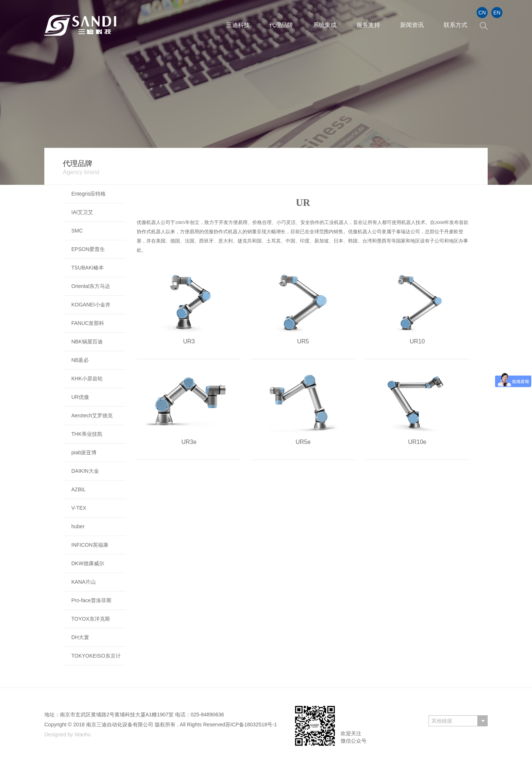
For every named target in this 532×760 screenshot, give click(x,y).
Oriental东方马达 (91, 286)
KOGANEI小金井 (91, 305)
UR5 (303, 341)
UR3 (189, 341)
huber (78, 526)
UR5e (303, 442)
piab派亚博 (84, 452)
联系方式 (456, 25)
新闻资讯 (412, 25)
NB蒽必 (80, 360)
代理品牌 (281, 25)
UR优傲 (80, 397)
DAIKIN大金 (85, 471)
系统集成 (325, 25)
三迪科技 (238, 25)
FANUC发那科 (88, 323)
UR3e (189, 442)
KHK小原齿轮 (87, 379)
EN (497, 13)
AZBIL (79, 489)
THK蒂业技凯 (87, 434)
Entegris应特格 (88, 194)
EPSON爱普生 (88, 249)
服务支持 (368, 25)
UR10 (417, 341)
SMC (77, 231)
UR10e (417, 442)
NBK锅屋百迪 (87, 342)
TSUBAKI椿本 (88, 268)
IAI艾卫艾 (82, 212)
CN (482, 13)
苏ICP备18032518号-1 (251, 725)
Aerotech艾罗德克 (92, 415)
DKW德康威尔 (88, 563)
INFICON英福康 (90, 545)
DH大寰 (80, 637)
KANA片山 (83, 582)
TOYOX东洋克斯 (91, 619)
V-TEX (79, 508)
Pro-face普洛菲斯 (91, 600)
